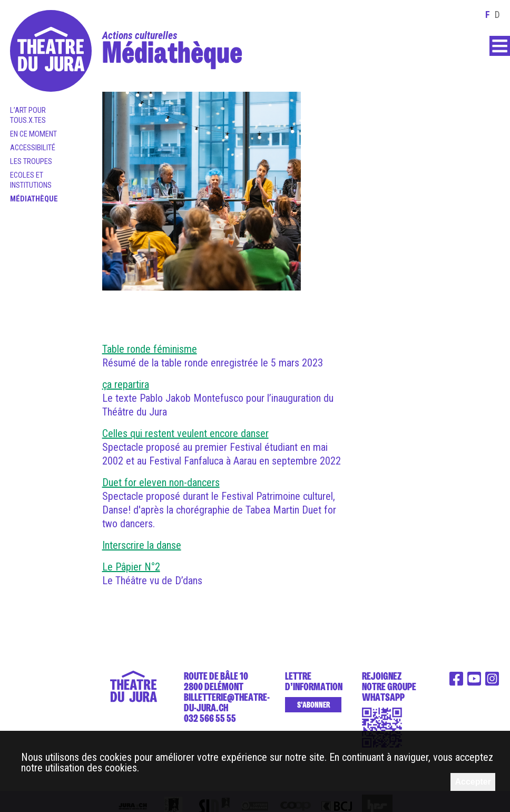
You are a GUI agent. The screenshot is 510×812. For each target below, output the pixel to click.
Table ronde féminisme (150, 349)
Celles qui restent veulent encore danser (185, 433)
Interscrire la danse (142, 545)
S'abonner (313, 705)
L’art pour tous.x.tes (28, 115)
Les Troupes (31, 162)
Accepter (473, 782)
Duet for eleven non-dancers (161, 482)
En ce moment (33, 134)
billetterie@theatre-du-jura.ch (227, 702)
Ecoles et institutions (31, 180)
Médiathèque (34, 199)
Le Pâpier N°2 (131, 567)
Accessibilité (33, 148)
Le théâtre (433, 633)
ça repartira (126, 384)
